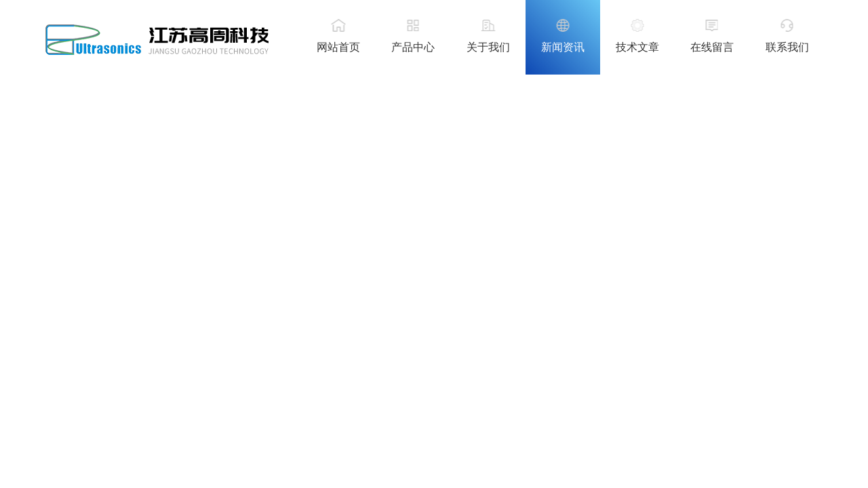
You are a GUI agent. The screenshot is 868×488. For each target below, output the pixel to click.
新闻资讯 (563, 47)
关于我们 (488, 47)
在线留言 (712, 47)
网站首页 (338, 47)
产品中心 (413, 47)
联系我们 (787, 47)
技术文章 (637, 47)
